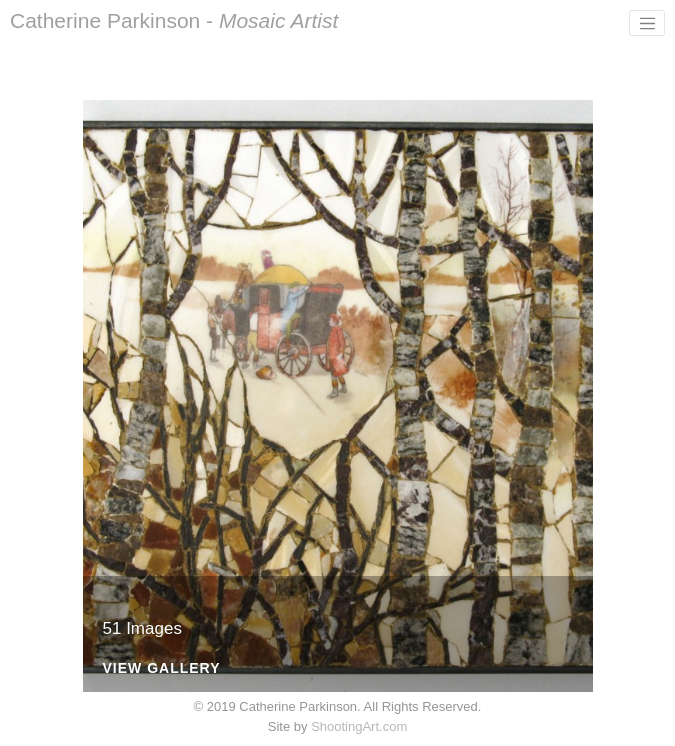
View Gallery (162, 668)
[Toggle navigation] (647, 23)
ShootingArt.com (359, 726)
